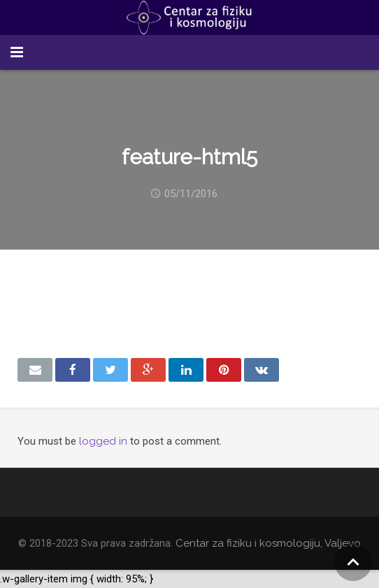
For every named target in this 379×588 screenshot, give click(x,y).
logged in (103, 441)
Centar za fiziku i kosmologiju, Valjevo (268, 543)
